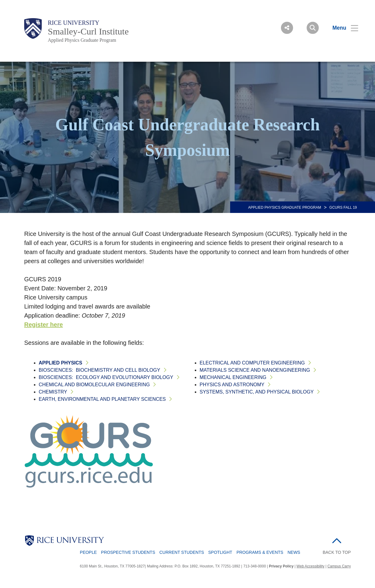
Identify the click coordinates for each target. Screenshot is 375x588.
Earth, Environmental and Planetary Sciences (102, 399)
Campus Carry (339, 566)
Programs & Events (260, 552)
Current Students (182, 552)
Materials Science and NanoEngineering (255, 370)
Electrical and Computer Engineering (252, 363)
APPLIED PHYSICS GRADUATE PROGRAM (285, 207)
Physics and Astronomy (232, 385)
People (88, 552)
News (294, 552)
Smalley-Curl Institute (88, 31)
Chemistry (53, 392)
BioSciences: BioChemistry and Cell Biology (99, 370)
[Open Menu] (342, 28)
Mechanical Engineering (233, 377)
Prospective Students (128, 552)
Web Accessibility (310, 566)
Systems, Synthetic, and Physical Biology (257, 392)
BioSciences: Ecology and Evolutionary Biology (106, 377)
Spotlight (220, 552)
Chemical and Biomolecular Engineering (94, 385)
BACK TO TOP (337, 552)
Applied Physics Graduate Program (82, 40)
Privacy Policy (281, 566)
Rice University (74, 23)
